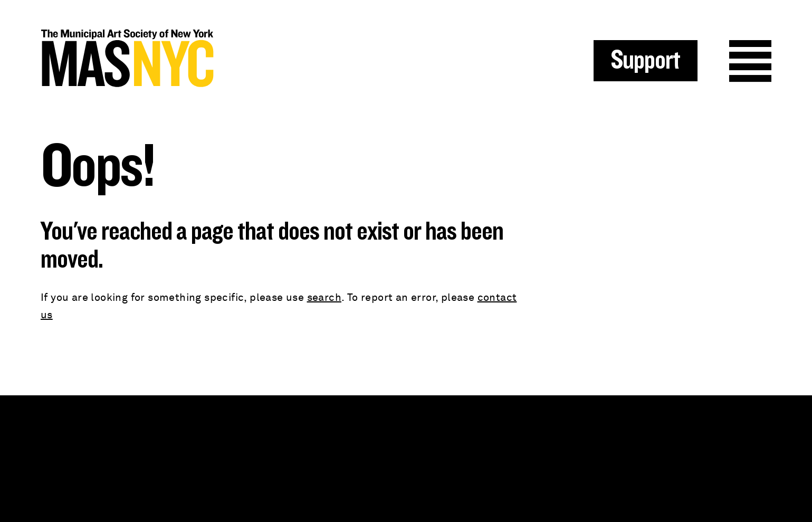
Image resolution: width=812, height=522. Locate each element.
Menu (750, 61)
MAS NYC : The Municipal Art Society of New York (223, 58)
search (324, 298)
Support (646, 61)
